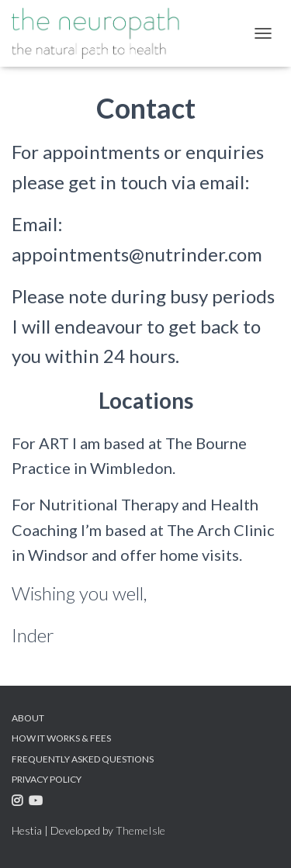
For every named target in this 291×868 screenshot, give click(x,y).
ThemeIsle (140, 830)
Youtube (38, 803)
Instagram (19, 803)
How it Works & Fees (61, 738)
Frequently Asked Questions (83, 759)
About (28, 718)
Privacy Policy (47, 779)
